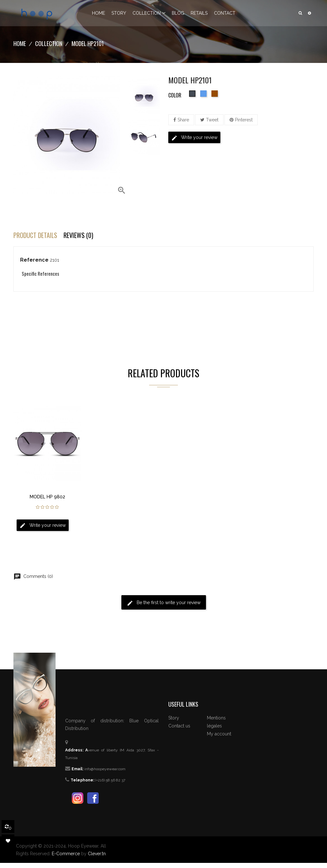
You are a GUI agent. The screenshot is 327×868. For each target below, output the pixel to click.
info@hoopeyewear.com (105, 769)
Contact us (179, 726)
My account (219, 734)
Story (174, 718)
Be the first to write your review (164, 603)
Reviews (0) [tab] (78, 235)
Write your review (194, 138)
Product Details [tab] (35, 235)
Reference (34, 260)
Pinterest (244, 120)
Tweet (212, 120)
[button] (309, 13)
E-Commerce (66, 854)
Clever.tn (97, 854)
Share (183, 120)
